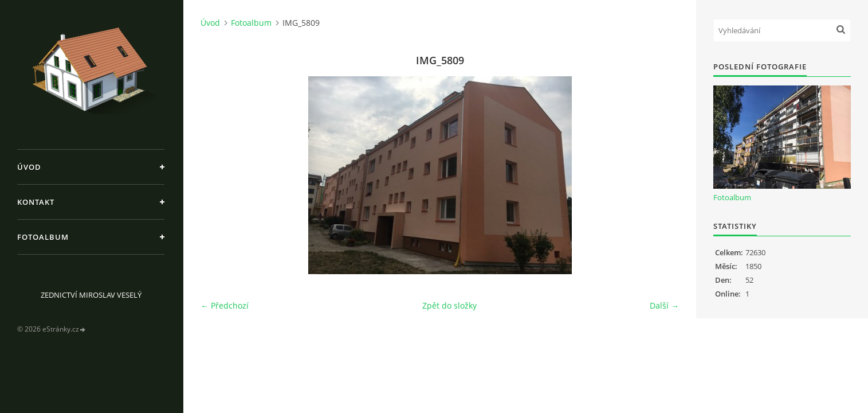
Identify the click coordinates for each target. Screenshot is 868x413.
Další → (664, 305)
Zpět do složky (449, 305)
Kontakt (36, 202)
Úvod (29, 167)
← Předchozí (225, 305)
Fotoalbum (43, 237)
